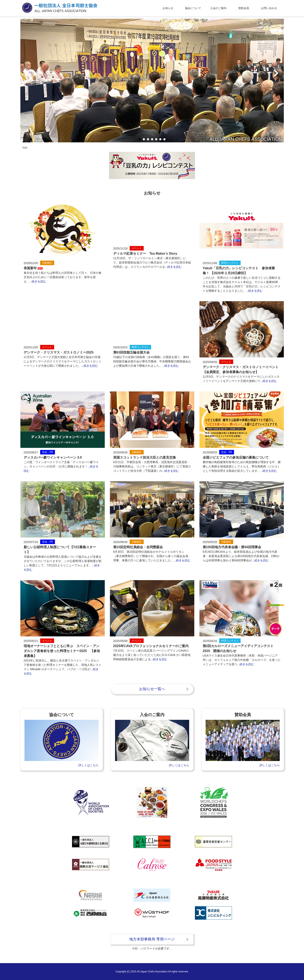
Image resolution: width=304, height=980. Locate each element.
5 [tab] (156, 139)
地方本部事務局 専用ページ (152, 939)
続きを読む (39, 281)
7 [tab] (164, 139)
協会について (193, 8)
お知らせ (168, 8)
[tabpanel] (152, 81)
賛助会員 (244, 8)
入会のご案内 (218, 8)
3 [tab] (148, 139)
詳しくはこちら (89, 765)
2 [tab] (144, 139)
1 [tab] (140, 139)
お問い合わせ (269, 8)
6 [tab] (160, 139)
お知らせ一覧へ (152, 689)
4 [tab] (152, 139)
